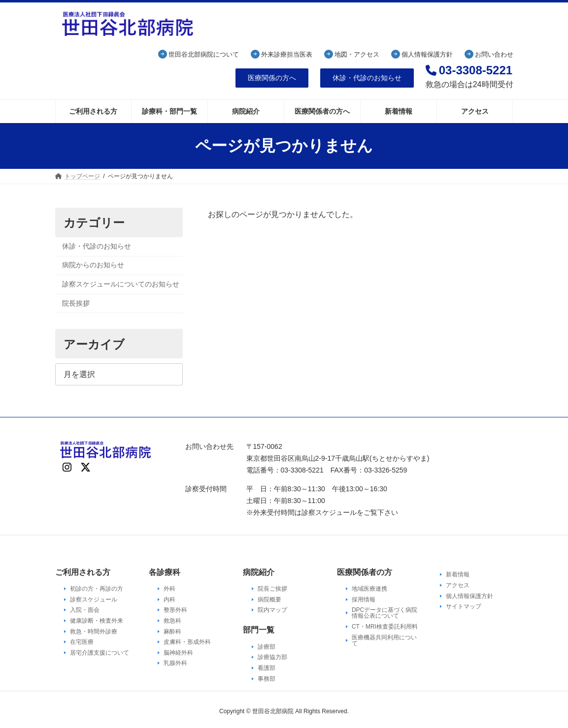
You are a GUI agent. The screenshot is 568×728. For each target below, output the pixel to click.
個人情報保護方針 (469, 596)
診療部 (267, 647)
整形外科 (175, 610)
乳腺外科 (175, 663)
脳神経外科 (178, 653)
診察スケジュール (94, 600)
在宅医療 (82, 642)
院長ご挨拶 (272, 589)
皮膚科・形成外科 (187, 642)
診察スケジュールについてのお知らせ (121, 284)
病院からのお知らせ (93, 265)
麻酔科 (172, 631)
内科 (169, 600)
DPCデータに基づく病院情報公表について (384, 613)
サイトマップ (464, 606)
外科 (169, 589)
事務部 (267, 678)
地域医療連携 (369, 589)
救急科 (172, 621)
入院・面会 (85, 610)
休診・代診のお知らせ (97, 246)
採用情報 (364, 600)
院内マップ (272, 610)
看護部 (267, 668)
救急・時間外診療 (94, 631)
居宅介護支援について (100, 653)
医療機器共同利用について (384, 640)
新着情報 (458, 574)
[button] (272, 78)
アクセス (458, 585)
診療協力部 (272, 657)
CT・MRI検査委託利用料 (385, 627)
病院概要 (269, 600)
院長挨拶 (76, 303)
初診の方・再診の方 (97, 589)
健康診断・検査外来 (97, 621)
